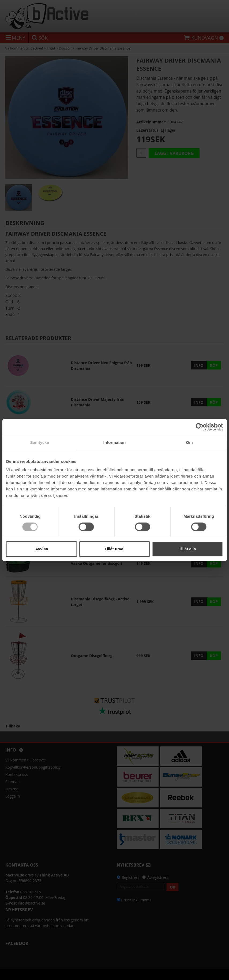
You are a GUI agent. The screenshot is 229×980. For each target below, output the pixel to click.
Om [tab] (189, 442)
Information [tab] (115, 442)
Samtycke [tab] (40, 442)
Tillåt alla (187, 549)
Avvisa (42, 549)
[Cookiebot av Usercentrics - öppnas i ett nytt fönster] (199, 427)
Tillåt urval (115, 549)
